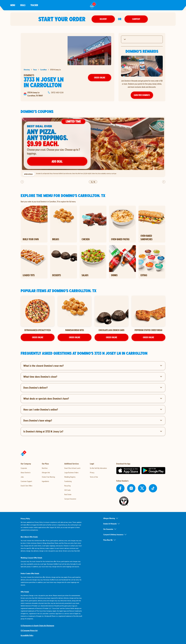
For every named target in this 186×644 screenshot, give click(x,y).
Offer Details (28, 174)
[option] (93, 147)
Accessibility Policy (27, 635)
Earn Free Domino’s (142, 95)
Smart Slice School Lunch (72, 468)
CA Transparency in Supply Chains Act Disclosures (37, 626)
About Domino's (26, 473)
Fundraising (68, 481)
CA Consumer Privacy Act (29, 630)
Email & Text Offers (26, 486)
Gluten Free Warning (48, 477)
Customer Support (26, 481)
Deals (23, 5)
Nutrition (45, 468)
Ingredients (45, 481)
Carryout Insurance (70, 499)
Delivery (103, 19)
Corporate (24, 468)
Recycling (67, 486)
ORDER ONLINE (38, 337)
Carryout (136, 19)
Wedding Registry (70, 477)
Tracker (34, 5)
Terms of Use (94, 477)
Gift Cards (67, 490)
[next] (164, 182)
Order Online (100, 78)
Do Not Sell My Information (98, 468)
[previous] (22, 182)
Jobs (22, 477)
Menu (13, 5)
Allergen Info (46, 473)
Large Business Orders (71, 473)
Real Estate (68, 494)
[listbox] (93, 147)
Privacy (92, 473)
